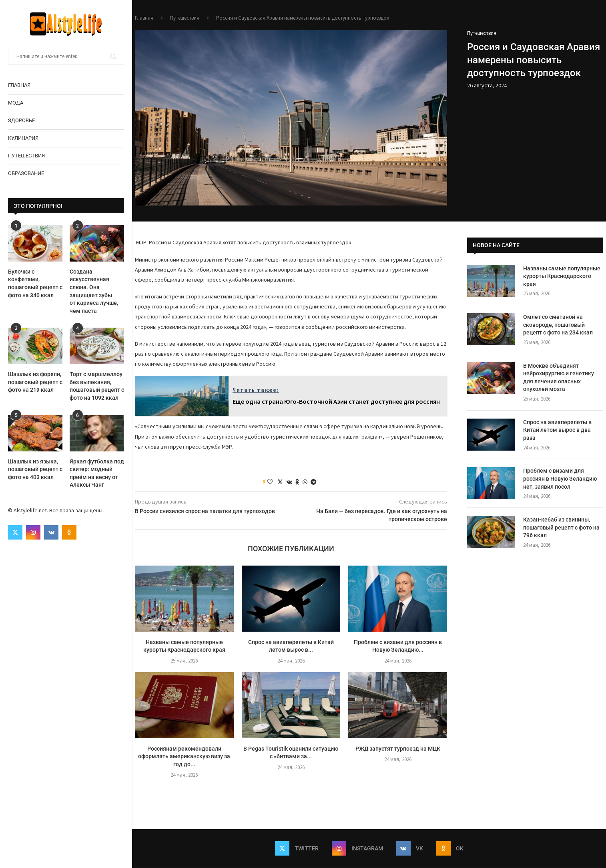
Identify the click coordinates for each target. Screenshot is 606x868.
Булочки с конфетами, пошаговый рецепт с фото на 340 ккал (35, 283)
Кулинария (23, 138)
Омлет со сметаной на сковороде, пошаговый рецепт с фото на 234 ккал (558, 325)
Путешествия (26, 156)
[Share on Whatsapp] (305, 482)
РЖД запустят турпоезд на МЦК (398, 749)
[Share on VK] (289, 482)
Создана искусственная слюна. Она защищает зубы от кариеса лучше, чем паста (94, 291)
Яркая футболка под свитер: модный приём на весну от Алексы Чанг (97, 473)
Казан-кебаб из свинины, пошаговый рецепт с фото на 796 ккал (561, 527)
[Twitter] (15, 532)
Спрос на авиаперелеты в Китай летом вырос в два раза (557, 430)
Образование (26, 173)
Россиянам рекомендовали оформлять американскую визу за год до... (184, 756)
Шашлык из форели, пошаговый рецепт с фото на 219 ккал (35, 382)
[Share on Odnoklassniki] (297, 482)
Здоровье (21, 120)
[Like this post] (270, 482)
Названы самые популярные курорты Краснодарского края (562, 276)
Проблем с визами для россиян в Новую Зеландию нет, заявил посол (560, 478)
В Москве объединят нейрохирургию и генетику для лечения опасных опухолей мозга (559, 378)
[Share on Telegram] (313, 482)
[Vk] (51, 532)
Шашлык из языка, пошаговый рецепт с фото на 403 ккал (35, 469)
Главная (19, 85)
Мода (16, 103)
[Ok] (69, 532)
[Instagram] (33, 532)
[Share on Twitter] (280, 482)
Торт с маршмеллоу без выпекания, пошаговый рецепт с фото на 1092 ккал (97, 386)
